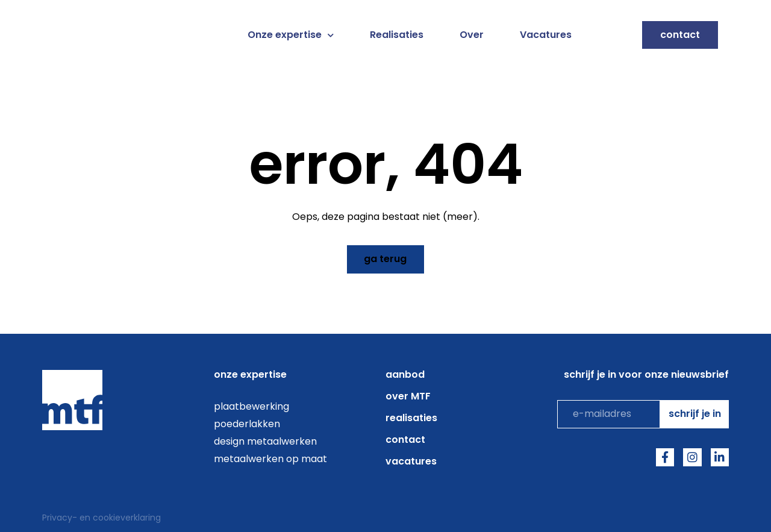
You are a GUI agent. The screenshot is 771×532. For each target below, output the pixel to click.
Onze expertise (291, 35)
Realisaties (397, 35)
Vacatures (546, 35)
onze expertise (250, 374)
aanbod (405, 374)
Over (472, 35)
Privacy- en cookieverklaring (101, 517)
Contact (405, 439)
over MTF (408, 396)
